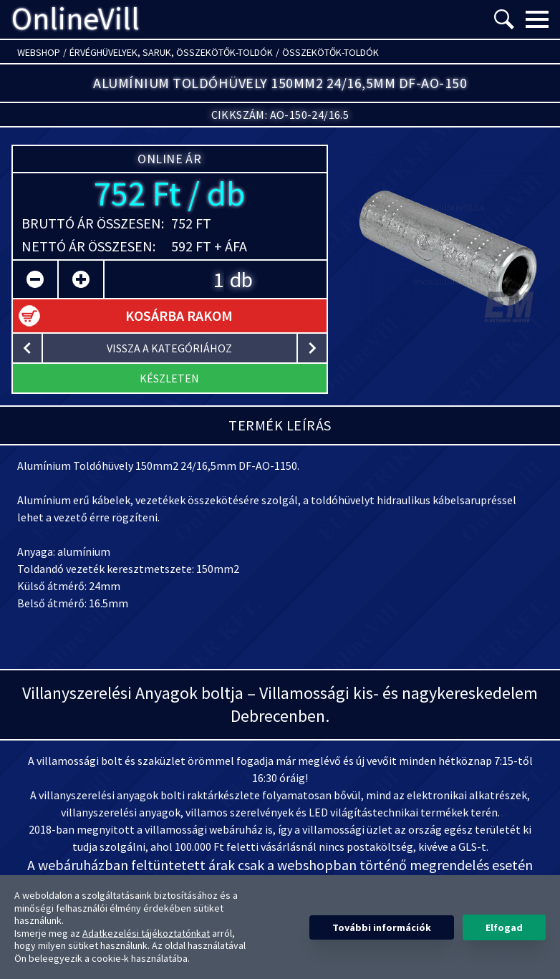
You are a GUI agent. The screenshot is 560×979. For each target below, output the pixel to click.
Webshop (39, 52)
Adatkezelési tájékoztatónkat (146, 933)
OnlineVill (76, 19)
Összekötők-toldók (330, 52)
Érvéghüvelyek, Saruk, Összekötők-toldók (171, 52)
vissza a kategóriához (169, 348)
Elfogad (504, 927)
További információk (382, 927)
